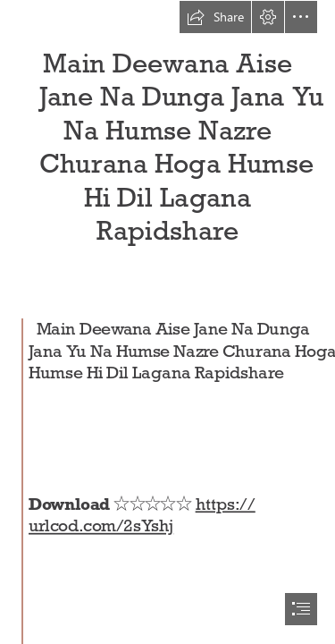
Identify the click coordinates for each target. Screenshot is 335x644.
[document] (167, 322)
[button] (215, 17)
